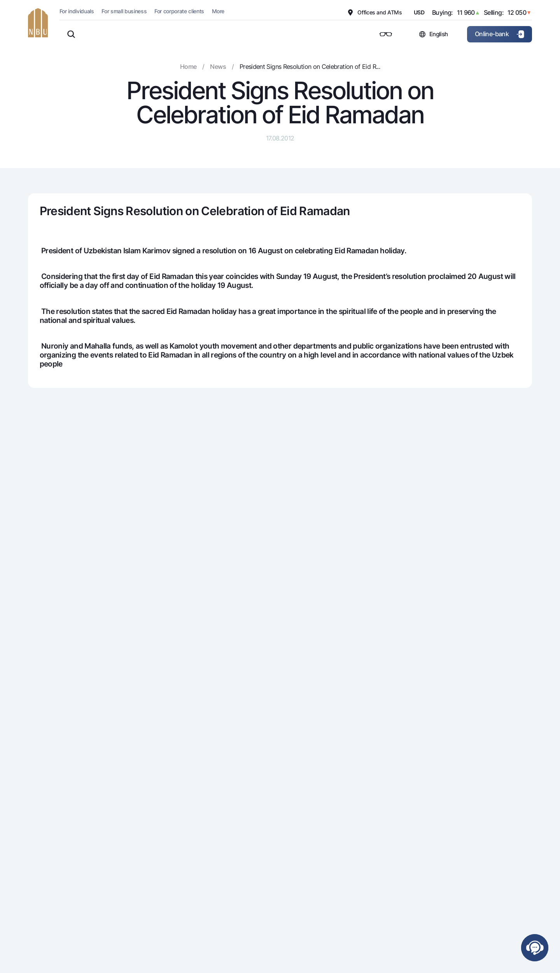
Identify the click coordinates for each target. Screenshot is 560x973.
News (218, 67)
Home (188, 67)
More (218, 11)
